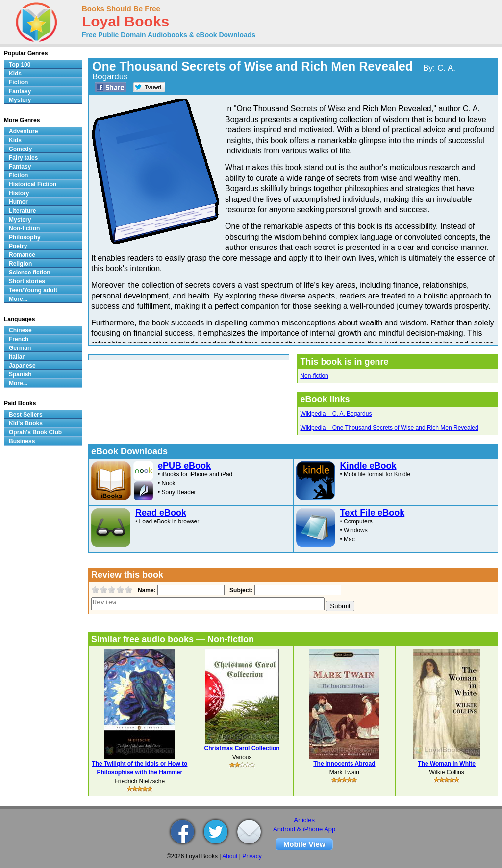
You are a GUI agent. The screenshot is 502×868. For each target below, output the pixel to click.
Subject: (240, 590)
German (20, 348)
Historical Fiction (33, 184)
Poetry (18, 246)
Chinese (20, 330)
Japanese (22, 366)
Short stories (27, 281)
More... (18, 299)
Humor (18, 202)
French (19, 339)
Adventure (23, 131)
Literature (22, 211)
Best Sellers (26, 415)
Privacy (252, 856)
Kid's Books (26, 423)
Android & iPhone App (304, 829)
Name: (146, 590)
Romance (22, 255)
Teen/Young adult (33, 290)
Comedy (20, 149)
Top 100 (20, 65)
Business (22, 441)
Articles (304, 820)
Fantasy (20, 91)
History (19, 193)
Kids (15, 74)
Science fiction (30, 273)
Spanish (20, 374)
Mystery (20, 100)
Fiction (18, 82)
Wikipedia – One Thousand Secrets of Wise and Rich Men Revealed (389, 428)
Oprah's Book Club (35, 432)
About (230, 856)
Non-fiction (314, 376)
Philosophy (25, 237)
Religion (20, 264)
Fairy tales (23, 158)
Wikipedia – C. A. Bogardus (336, 414)
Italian (17, 357)
